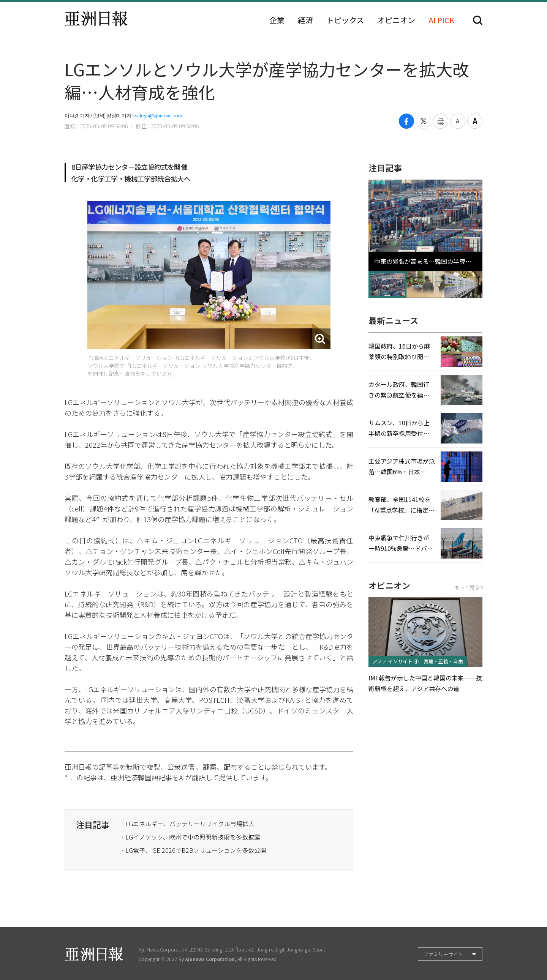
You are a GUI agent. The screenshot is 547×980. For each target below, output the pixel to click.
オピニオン (396, 20)
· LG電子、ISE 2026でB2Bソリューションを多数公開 (194, 850)
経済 (305, 20)
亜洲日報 (96, 19)
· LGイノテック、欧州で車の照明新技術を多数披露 (191, 837)
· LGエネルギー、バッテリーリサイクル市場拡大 (188, 824)
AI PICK (441, 20)
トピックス (345, 20)
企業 (277, 20)
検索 (478, 20)
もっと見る (469, 587)
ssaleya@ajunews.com (157, 115)
